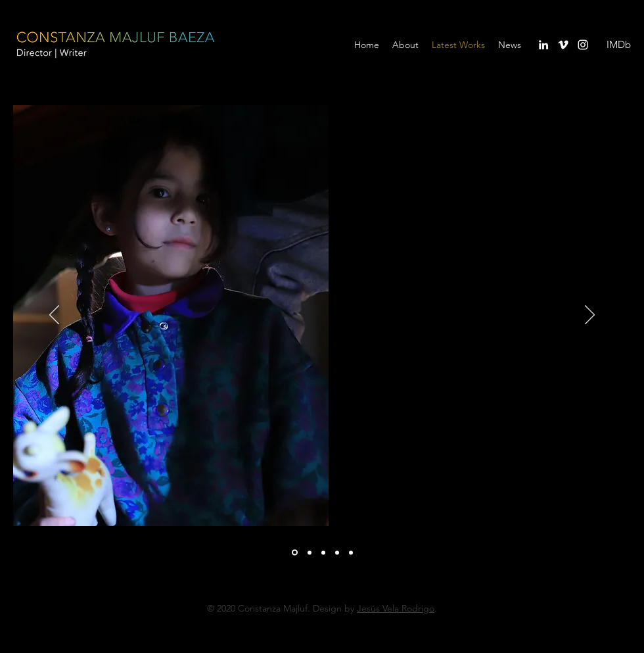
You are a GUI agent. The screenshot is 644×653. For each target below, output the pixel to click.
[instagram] (583, 45)
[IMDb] (618, 45)
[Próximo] (590, 316)
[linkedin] (543, 45)
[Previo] (54, 316)
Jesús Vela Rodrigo (396, 608)
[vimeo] (563, 45)
